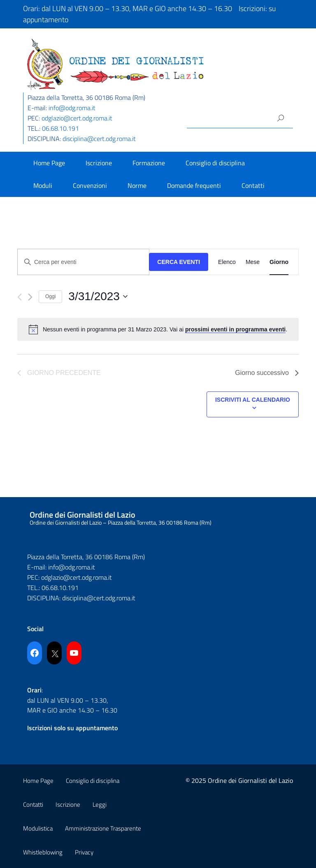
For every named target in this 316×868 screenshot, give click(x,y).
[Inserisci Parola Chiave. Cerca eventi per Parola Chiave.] (83, 262)
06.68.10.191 (60, 128)
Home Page (49, 163)
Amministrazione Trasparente (103, 828)
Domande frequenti (194, 185)
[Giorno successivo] (30, 297)
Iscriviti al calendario (253, 400)
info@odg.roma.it (72, 108)
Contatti (253, 185)
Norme (137, 185)
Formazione (149, 163)
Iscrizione (99, 163)
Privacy (84, 852)
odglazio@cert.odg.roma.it (77, 118)
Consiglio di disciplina (215, 163)
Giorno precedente (59, 373)
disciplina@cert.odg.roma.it (99, 139)
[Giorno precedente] (20, 297)
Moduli (43, 185)
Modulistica (38, 828)
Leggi (100, 804)
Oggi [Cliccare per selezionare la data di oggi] (50, 296)
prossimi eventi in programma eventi (235, 329)
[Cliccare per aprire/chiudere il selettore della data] (98, 296)
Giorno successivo (267, 373)
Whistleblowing (43, 852)
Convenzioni (90, 185)
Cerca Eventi (179, 262)
